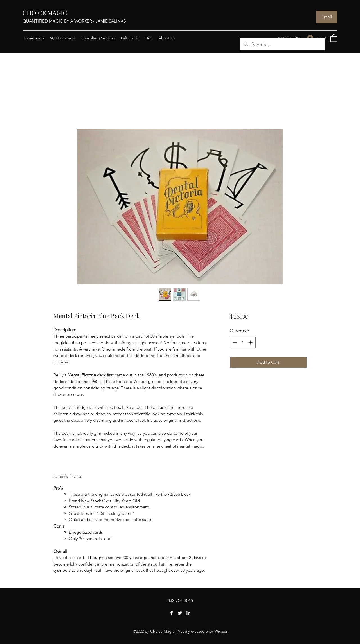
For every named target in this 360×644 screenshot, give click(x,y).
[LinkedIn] (188, 613)
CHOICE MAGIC (45, 13)
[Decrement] (234, 343)
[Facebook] (172, 613)
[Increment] (251, 343)
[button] (334, 38)
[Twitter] (180, 613)
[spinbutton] (243, 343)
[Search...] (283, 45)
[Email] (327, 17)
